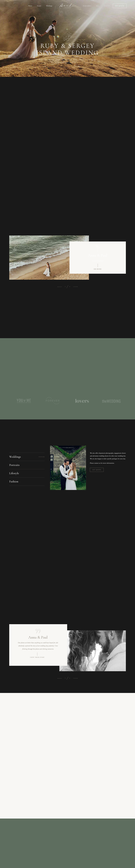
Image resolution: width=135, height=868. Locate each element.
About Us (107, 6)
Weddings (49, 6)
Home (30, 6)
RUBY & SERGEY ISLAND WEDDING (68, 49)
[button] (60, 72)
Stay (98, 6)
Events (39, 6)
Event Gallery (87, 6)
